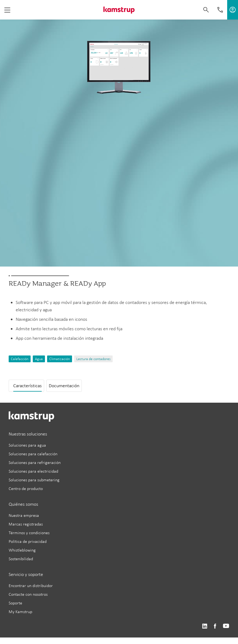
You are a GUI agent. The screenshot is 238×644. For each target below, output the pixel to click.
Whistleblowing (22, 550)
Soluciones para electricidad (33, 471)
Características (27, 386)
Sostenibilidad (21, 559)
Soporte (15, 603)
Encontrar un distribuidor (31, 586)
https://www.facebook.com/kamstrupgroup (215, 626)
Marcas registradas (26, 524)
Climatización (60, 359)
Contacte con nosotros (28, 594)
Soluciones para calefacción (33, 454)
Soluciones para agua (27, 445)
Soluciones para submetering (34, 480)
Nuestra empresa (24, 515)
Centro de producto (26, 488)
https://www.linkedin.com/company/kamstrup (205, 626)
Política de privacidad (28, 541)
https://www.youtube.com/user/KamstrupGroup (226, 626)
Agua (39, 359)
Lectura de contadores (93, 359)
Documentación (64, 386)
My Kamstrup (20, 612)
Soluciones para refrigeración (35, 462)
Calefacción (20, 359)
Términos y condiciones (29, 533)
